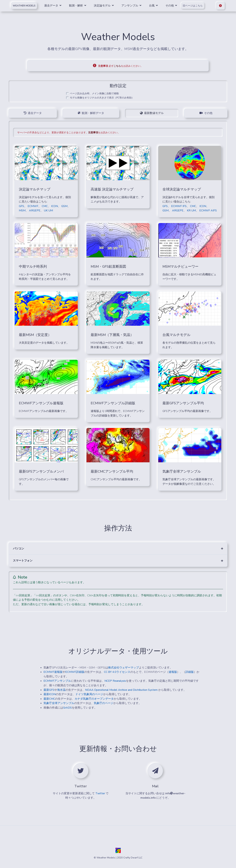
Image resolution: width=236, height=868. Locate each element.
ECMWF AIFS (208, 211)
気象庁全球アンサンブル (59, 703)
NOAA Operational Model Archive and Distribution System (122, 690)
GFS (21, 206)
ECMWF (33, 206)
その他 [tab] (206, 113)
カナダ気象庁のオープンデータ (94, 699)
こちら (117, 66)
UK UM (48, 211)
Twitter (100, 793)
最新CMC (49, 699)
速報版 (173, 672)
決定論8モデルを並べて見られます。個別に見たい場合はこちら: (45, 200)
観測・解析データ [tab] (91, 113)
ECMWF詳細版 (75, 672)
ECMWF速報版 (53, 672)
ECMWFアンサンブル (57, 681)
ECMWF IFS (179, 206)
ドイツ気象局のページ (89, 694)
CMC (45, 206)
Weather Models (24, 6)
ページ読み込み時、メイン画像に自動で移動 (94, 94)
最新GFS (49, 690)
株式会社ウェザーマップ (124, 668)
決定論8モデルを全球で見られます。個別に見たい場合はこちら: (188, 200)
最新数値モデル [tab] (152, 113)
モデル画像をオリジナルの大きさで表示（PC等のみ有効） (102, 98)
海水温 (61, 690)
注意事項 (93, 133)
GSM (64, 206)
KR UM (191, 211)
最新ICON (50, 694)
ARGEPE (35, 211)
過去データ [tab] (33, 113)
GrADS (67, 708)
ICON (55, 206)
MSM (22, 211)
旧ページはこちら (193, 6)
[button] (118, 549)
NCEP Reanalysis (115, 681)
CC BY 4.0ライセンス (117, 672)
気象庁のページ (104, 703)
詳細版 (190, 672)
